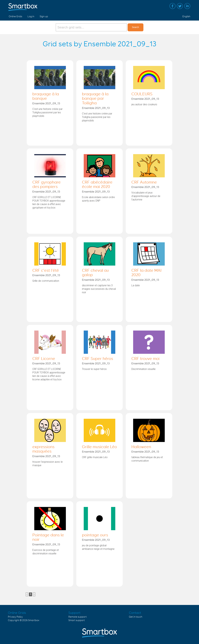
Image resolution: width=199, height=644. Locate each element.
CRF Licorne (44, 359)
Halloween (141, 447)
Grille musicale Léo (99, 447)
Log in (31, 17)
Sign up (44, 17)
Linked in (187, 6)
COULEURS (142, 94)
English (186, 17)
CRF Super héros (98, 359)
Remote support (78, 617)
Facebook (172, 6)
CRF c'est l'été (46, 271)
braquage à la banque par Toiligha (95, 99)
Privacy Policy (15, 617)
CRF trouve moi (145, 359)
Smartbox (34, 620)
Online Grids (15, 17)
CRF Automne (144, 182)
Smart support (77, 620)
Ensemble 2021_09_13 (46, 104)
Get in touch (136, 617)
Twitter (180, 6)
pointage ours (95, 535)
